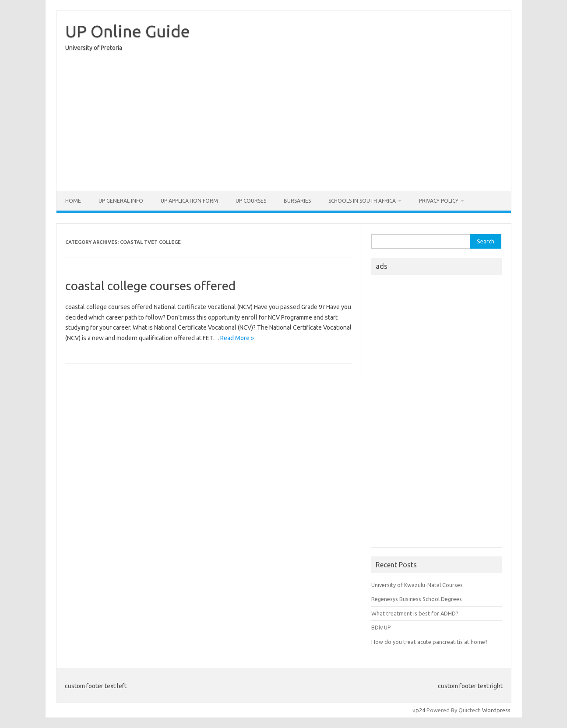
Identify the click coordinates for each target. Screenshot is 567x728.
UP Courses (251, 201)
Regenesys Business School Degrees (417, 599)
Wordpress (496, 710)
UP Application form (189, 201)
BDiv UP (381, 627)
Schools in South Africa (362, 201)
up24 (419, 710)
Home (73, 201)
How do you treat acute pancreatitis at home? (430, 642)
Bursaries (297, 201)
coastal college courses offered (150, 286)
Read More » (237, 338)
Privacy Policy (439, 201)
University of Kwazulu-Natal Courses (417, 585)
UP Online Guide (128, 31)
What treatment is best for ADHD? (415, 613)
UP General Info (121, 201)
